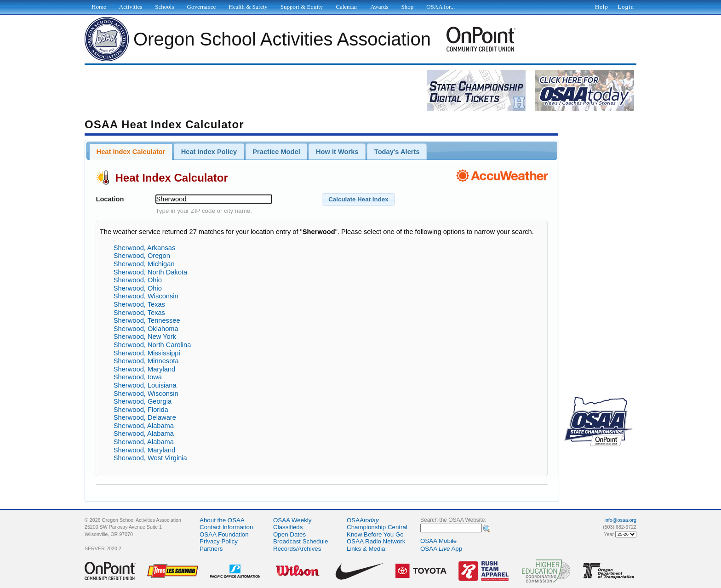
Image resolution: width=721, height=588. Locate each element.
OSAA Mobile (438, 541)
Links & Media (366, 549)
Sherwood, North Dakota (151, 272)
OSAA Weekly (292, 520)
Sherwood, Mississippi (147, 353)
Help (602, 7)
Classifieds (288, 527)
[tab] (131, 152)
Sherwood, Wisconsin (146, 296)
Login (626, 7)
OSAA (363, 520)
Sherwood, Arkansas (144, 248)
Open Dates (289, 534)
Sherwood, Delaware (145, 417)
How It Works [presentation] (337, 152)
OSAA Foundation (224, 534)
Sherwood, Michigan (144, 264)
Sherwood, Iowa (138, 377)
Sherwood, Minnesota (146, 361)
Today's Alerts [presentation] (397, 152)
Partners (211, 549)
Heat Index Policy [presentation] (209, 152)
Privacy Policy (219, 541)
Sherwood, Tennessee (147, 320)
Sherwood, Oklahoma (146, 329)
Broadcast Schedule (300, 541)
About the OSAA (222, 520)
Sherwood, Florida (141, 410)
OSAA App (441, 549)
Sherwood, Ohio (138, 280)
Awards (379, 7)
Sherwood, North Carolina (152, 345)
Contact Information (226, 527)
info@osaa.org (621, 520)
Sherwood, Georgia (143, 401)
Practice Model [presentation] (276, 152)
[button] (358, 200)
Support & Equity (302, 7)
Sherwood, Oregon (142, 256)
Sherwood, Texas (139, 304)
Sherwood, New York (145, 337)
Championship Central (377, 527)
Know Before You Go (375, 534)
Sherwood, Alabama (144, 426)
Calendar (346, 7)
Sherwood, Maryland (144, 369)
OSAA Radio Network (376, 541)
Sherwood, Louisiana (145, 385)
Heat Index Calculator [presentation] (131, 152)
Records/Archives (297, 549)
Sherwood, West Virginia (150, 458)
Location (110, 199)
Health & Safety (248, 7)
